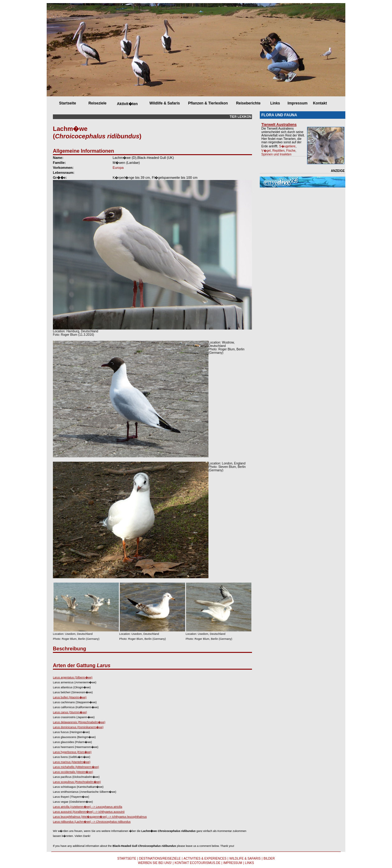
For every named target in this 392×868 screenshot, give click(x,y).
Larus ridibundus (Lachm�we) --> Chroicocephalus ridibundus (92, 822)
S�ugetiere (287, 146)
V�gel (266, 151)
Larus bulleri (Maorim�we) (70, 697)
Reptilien (279, 151)
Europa (118, 168)
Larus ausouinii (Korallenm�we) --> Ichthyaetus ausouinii (89, 812)
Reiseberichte (248, 103)
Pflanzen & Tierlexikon (208, 103)
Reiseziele (97, 103)
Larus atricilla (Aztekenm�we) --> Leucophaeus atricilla (88, 807)
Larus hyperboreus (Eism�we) (72, 752)
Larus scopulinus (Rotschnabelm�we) (77, 782)
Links (275, 103)
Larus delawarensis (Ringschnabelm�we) (79, 722)
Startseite (68, 103)
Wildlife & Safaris (165, 103)
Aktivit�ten (127, 104)
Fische (291, 151)
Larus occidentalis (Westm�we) (73, 772)
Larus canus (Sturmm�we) (70, 712)
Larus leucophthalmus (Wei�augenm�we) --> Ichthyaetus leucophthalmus (100, 817)
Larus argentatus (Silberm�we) (73, 677)
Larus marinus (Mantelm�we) (72, 762)
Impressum (297, 103)
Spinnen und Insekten (276, 154)
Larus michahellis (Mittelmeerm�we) (76, 767)
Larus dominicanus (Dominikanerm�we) (78, 727)
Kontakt (320, 103)
